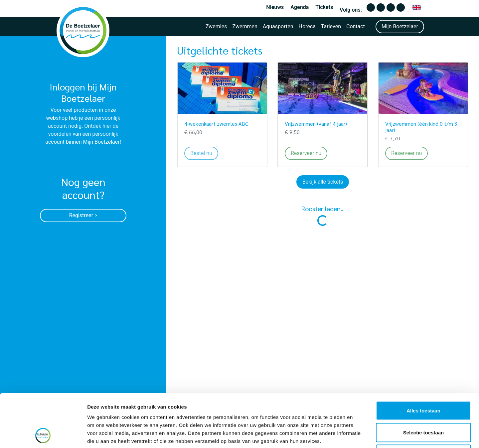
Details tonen (359, 435)
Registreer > (83, 215)
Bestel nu (204, 153)
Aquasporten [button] (278, 26)
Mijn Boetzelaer (400, 26)
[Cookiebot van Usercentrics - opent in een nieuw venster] (43, 435)
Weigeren (423, 404)
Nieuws (275, 7)
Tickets (324, 7)
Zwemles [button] (216, 26)
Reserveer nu (309, 153)
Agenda (300, 7)
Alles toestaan (423, 361)
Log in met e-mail (83, 155)
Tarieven (331, 26)
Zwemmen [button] (245, 26)
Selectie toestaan (424, 383)
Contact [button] (356, 26)
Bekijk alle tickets (323, 182)
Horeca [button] (307, 26)
